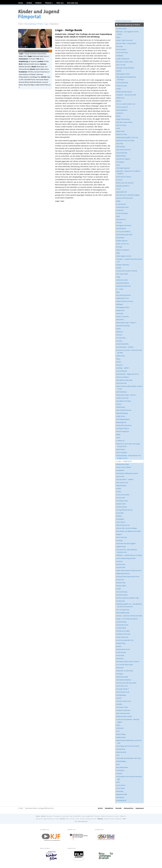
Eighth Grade (121, 547)
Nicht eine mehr (122, 280)
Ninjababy (121, 519)
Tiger (119, 277)
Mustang (120, 791)
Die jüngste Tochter (124, 74)
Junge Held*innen (49, 819)
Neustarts (50, 816)
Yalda (119, 589)
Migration (119, 819)
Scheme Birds (122, 628)
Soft (118, 128)
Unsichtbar (121, 238)
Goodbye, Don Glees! (124, 401)
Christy (119, 222)
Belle (119, 435)
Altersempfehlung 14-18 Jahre (34, 24)
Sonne (119, 404)
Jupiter (119, 71)
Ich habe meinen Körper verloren (128, 662)
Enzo (119, 37)
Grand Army (121, 564)
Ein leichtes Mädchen (124, 680)
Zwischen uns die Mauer (125, 671)
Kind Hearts (121, 449)
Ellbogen (120, 304)
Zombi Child (121, 567)
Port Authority (122, 537)
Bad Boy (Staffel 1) (123, 186)
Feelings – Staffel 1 (123, 368)
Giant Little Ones (123, 637)
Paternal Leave (122, 86)
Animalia (120, 313)
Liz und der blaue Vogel (125, 665)
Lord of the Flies (122, 52)
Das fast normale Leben (125, 62)
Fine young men (123, 107)
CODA (119, 489)
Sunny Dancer (122, 49)
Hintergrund (57, 816)
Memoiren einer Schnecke (126, 140)
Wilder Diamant (122, 241)
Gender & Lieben (109, 819)
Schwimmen (121, 749)
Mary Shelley (121, 734)
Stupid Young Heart (124, 710)
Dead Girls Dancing (123, 326)
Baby (119, 201)
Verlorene (120, 728)
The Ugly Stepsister (123, 168)
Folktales (120, 56)
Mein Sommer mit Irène (125, 301)
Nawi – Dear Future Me (125, 40)
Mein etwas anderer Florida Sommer (129, 570)
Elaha (119, 329)
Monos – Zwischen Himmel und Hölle (130, 616)
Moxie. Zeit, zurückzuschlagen (127, 528)
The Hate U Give (122, 707)
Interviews (66, 816)
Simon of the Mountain (125, 198)
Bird (118, 216)
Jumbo (119, 646)
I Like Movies (121, 204)
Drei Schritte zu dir (123, 692)
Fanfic (119, 362)
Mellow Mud (121, 737)
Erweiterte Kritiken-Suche (123, 21)
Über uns (60, 3)
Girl (118, 755)
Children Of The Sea (124, 634)
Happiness (121, 470)
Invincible (120, 513)
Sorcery (120, 341)
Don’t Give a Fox (123, 686)
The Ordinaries (122, 371)
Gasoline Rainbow (123, 283)
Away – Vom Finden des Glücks (127, 619)
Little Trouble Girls (123, 59)
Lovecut (120, 561)
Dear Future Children (124, 467)
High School (121, 416)
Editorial (103, 816)
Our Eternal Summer (124, 295)
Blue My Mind (122, 752)
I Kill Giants (121, 770)
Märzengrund (122, 422)
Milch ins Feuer (122, 134)
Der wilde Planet (123, 767)
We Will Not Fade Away (125, 380)
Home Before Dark (123, 613)
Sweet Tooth (121, 504)
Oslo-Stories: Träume (124, 177)
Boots (119, 101)
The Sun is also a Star (124, 701)
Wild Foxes (121, 98)
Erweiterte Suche (91, 819)
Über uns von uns (123, 244)
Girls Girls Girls (122, 383)
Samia (119, 268)
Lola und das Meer (123, 495)
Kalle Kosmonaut (123, 398)
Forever (120, 180)
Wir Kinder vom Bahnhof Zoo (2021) (129, 531)
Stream (73, 819)
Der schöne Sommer (124, 150)
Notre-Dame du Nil (123, 649)
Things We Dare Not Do (125, 510)
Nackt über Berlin (123, 344)
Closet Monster (122, 153)
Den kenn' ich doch (113, 816)
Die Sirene (120, 320)
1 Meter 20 (121, 441)
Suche (57, 819)
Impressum (140, 808)
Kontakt (119, 808)
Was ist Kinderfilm (75, 816)
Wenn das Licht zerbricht (125, 183)
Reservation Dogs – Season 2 (127, 395)
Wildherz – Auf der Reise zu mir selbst (129, 555)
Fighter (119, 516)
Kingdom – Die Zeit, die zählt (127, 95)
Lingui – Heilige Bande (124, 461)
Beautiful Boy (122, 156)
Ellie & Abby (121, 147)
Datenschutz (129, 808)
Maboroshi (121, 310)
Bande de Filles (122, 794)
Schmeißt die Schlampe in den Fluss (129, 758)
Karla (119, 116)
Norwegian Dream (123, 307)
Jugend (119, 534)
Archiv (100, 808)
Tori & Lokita (121, 338)
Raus (119, 725)
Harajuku (120, 674)
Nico (119, 438)
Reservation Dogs (123, 464)
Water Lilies (121, 356)
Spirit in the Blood (123, 250)
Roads (119, 698)
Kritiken (38, 3)
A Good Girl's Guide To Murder (127, 271)
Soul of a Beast (122, 452)
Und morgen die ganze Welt (126, 558)
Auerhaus (120, 658)
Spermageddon (122, 110)
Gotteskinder (121, 228)
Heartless (120, 210)
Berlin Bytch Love (123, 298)
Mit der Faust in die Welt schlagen (128, 195)
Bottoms (120, 332)
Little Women (122, 652)
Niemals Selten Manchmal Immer (128, 577)
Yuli (118, 731)
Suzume (120, 365)
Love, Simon (121, 785)
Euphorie (120, 113)
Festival (82, 819)
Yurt (119, 165)
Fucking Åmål (122, 800)
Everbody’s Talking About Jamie (128, 473)
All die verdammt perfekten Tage (128, 598)
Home (21, 3)
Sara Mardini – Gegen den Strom (128, 374)
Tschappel (120, 162)
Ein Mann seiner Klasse (125, 122)
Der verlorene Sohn (124, 713)
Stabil (119, 89)
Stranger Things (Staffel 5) (126, 68)
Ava (118, 764)
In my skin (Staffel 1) (124, 232)
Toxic (119, 189)
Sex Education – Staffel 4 (125, 347)
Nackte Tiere (121, 583)
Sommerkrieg (122, 622)
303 (118, 782)
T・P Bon (120, 289)
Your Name (121, 788)
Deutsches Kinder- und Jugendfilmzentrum (39, 808)
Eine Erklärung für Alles (125, 235)
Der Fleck (120, 144)
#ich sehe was (73, 3)
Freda (119, 492)
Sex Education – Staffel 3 (125, 479)
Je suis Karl (121, 476)
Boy (118, 292)
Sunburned (121, 601)
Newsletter (109, 808)
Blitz (119, 253)
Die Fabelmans (122, 392)
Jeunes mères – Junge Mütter (127, 43)
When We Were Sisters (125, 92)
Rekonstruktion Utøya (125, 716)
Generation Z (121, 219)
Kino (68, 819)
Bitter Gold (121, 131)
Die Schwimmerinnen (124, 410)
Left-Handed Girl (123, 83)
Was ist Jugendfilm (88, 816)
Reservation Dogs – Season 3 (127, 323)
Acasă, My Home (123, 625)
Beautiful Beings (122, 413)
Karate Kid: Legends (124, 159)
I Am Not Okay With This (125, 640)
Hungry (120, 247)
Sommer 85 (121, 498)
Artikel (29, 3)
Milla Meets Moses (123, 574)
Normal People (122, 592)
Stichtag (120, 540)
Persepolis (121, 797)
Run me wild (121, 65)
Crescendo (121, 655)
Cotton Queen (122, 29)
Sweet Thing (121, 643)
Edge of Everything (123, 119)
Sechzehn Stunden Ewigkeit (126, 544)
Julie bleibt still (122, 192)
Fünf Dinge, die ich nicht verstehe (128, 746)
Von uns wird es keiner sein (126, 104)
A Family (120, 46)
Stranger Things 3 (123, 689)
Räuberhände (122, 486)
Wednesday (121, 407)
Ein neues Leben (123, 274)
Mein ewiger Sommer (124, 256)
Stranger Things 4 (123, 428)
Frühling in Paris (122, 501)
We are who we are (123, 525)
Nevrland (120, 668)
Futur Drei (120, 580)
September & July (123, 207)
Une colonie (121, 522)
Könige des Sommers (124, 225)
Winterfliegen (122, 761)
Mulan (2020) (121, 586)
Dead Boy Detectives (124, 286)
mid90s (120, 704)
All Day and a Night (123, 631)
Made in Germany (123, 265)
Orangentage (121, 695)
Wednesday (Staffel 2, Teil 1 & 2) (128, 137)
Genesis (120, 773)
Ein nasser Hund (123, 482)
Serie (77, 819)
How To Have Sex (123, 316)
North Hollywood (123, 431)
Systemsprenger (123, 677)
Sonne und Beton (123, 377)
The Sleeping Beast (123, 419)
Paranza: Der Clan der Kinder (127, 683)
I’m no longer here (123, 610)
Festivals (97, 816)
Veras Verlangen (123, 213)
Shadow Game (122, 507)
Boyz (119, 359)
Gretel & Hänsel (122, 595)
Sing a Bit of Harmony (124, 425)
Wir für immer (122, 125)
